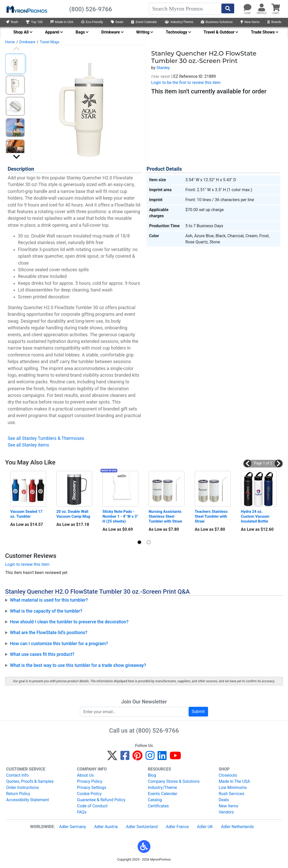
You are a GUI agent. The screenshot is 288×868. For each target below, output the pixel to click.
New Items (250, 22)
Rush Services (232, 794)
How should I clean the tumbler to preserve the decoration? (69, 622)
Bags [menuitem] (80, 32)
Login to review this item (27, 564)
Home (10, 42)
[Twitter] (112, 758)
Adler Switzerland (142, 827)
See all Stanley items (28, 445)
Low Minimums (233, 788)
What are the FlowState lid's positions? (49, 633)
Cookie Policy (89, 794)
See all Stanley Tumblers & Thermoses (46, 438)
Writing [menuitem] (143, 32)
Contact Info (17, 775)
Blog (152, 775)
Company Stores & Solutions (174, 781)
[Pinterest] (137, 758)
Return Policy (18, 794)
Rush (12, 22)
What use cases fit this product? (42, 654)
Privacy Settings (92, 788)
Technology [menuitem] (177, 32)
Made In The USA (234, 781)
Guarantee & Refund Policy (101, 800)
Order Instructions (23, 788)
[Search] (185, 9)
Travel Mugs (50, 42)
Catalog (155, 800)
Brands (274, 22)
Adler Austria (106, 827)
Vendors (226, 812)
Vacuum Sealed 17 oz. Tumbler (27, 514)
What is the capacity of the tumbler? (46, 611)
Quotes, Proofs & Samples (30, 781)
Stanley (163, 68)
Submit (198, 712)
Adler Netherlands (238, 827)
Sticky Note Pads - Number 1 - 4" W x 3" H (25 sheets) (120, 516)
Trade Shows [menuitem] (263, 32)
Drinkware (27, 42)
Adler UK (205, 827)
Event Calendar (144, 22)
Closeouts (228, 775)
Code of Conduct (92, 806)
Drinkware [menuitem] (111, 32)
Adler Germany (72, 827)
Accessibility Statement (28, 800)
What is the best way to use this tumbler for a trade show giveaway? (78, 665)
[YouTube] (175, 758)
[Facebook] (125, 758)
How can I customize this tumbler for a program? (59, 644)
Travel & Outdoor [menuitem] (219, 32)
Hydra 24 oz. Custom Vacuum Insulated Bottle (256, 516)
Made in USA (62, 22)
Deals (117, 22)
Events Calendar (163, 794)
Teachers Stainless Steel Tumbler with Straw (212, 516)
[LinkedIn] (162, 758)
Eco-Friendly (92, 22)
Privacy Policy (90, 781)
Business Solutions (217, 22)
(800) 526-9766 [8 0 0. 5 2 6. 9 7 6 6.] (157, 731)
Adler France (177, 827)
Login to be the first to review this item (186, 83)
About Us (85, 775)
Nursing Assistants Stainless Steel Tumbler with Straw (166, 516)
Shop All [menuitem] (21, 32)
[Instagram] (150, 758)
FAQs (82, 812)
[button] (248, 463)
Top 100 (34, 22)
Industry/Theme (179, 22)
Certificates (158, 806)
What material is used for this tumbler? (49, 600)
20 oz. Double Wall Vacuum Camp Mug (73, 514)
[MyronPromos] (26, 9)
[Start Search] (228, 8)
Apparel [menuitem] (52, 32)
